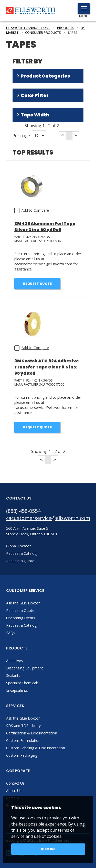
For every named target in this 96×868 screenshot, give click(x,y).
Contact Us (15, 783)
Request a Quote (20, 610)
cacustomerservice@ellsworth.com (48, 518)
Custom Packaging (22, 755)
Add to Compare (35, 210)
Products (66, 28)
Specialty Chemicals (22, 683)
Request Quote (38, 284)
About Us (14, 791)
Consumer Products (43, 33)
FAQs (11, 633)
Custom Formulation (23, 740)
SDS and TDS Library (23, 726)
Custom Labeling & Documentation (36, 748)
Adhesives (14, 661)
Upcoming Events (21, 618)
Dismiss (48, 849)
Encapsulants (17, 690)
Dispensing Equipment (25, 668)
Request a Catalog (21, 625)
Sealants (13, 675)
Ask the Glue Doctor (23, 603)
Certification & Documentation (32, 733)
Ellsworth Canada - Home (28, 28)
